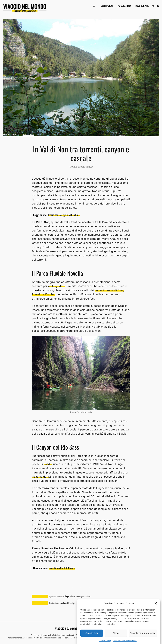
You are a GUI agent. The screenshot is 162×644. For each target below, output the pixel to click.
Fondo (48, 464)
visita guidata (40, 477)
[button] (156, 610)
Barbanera (29, 134)
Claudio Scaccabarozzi (81, 167)
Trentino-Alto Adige (67, 603)
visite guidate (56, 286)
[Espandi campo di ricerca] (94, 6)
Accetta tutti (92, 640)
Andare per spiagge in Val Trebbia (64, 215)
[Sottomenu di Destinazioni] (114, 6)
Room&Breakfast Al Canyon (62, 568)
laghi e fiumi (70, 596)
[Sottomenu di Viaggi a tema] (132, 6)
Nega (116, 640)
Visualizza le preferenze (143, 640)
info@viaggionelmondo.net (63, 635)
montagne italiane (83, 596)
